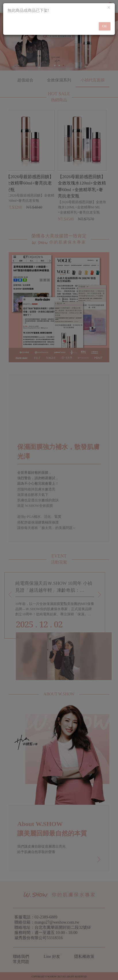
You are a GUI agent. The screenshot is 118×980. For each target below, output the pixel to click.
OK (105, 26)
